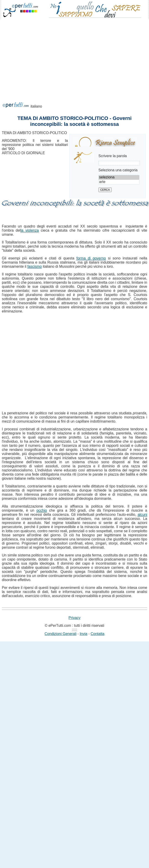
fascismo (35, 266)
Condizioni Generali (61, 634)
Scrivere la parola (113, 156)
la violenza (30, 230)
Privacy (74, 618)
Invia (84, 634)
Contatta (98, 634)
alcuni (142, 515)
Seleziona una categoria (118, 170)
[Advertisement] (43, 67)
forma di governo (91, 258)
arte (119, 182)
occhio (42, 510)
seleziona (119, 177)
